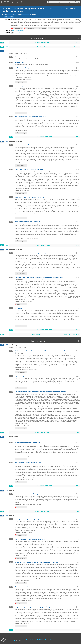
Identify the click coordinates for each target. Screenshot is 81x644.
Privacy (54, 640)
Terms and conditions (39, 640)
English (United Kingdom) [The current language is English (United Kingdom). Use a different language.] (66, 2)
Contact (31, 640)
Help (27, 640)
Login (78, 2)
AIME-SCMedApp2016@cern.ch (20, 31)
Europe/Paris (53, 2)
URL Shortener (48, 640)
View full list (17, 33)
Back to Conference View (31, 2)
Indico (14, 640)
